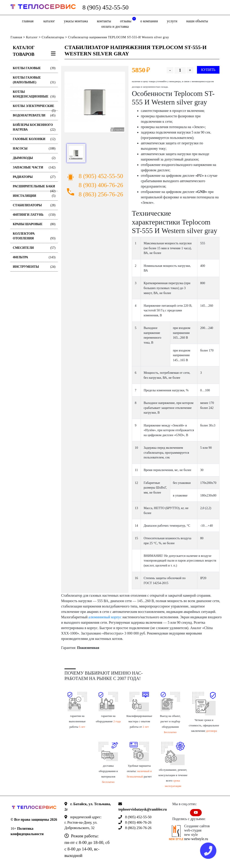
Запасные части (34, 167)
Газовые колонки (34, 139)
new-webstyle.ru (196, 839)
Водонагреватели (34, 115)
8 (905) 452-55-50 (105, 7)
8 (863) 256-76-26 (101, 194)
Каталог (49, 21)
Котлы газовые (34, 68)
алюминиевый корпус (105, 617)
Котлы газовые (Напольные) (34, 80)
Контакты (104, 21)
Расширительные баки (34, 188)
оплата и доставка (115, 26)
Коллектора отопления (34, 236)
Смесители (34, 248)
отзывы (128, 20)
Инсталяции (34, 196)
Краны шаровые (34, 224)
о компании (149, 21)
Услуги (172, 21)
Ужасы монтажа (76, 21)
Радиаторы (34, 177)
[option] (95, 102)
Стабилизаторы (53, 37)
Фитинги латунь (34, 215)
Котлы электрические (34, 108)
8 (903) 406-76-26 (101, 185)
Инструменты (34, 267)
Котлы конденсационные (34, 94)
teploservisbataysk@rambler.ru (143, 809)
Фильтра (34, 257)
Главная (28, 21)
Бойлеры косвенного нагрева (34, 128)
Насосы (34, 148)
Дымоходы (34, 158)
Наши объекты (197, 21)
